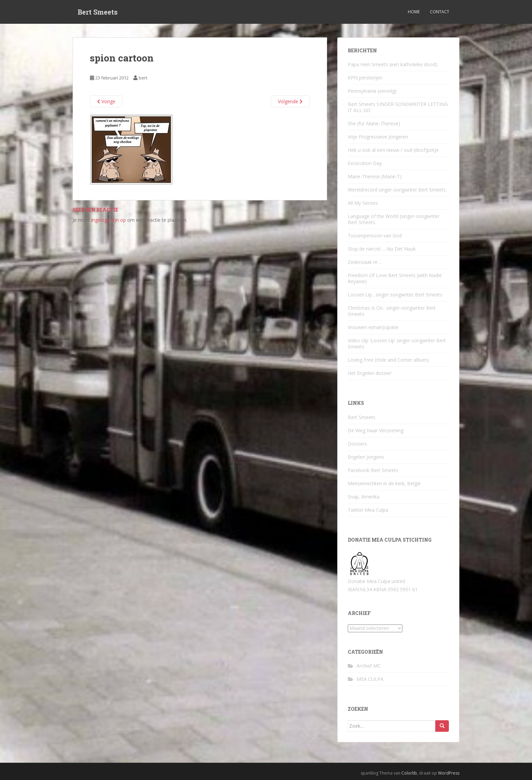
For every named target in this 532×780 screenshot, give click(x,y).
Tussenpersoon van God (375, 235)
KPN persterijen (365, 78)
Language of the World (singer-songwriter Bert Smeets (394, 219)
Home (414, 12)
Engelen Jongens (366, 457)
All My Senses (363, 203)
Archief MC (369, 666)
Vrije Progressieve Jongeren (378, 137)
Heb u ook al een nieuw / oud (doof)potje (393, 150)
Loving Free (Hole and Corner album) (388, 360)
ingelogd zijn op (109, 220)
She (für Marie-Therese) (374, 123)
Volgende (290, 101)
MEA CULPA (370, 679)
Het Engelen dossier (370, 373)
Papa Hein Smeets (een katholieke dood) (393, 64)
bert (143, 78)
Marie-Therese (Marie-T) (375, 176)
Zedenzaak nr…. (365, 262)
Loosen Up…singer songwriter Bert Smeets (395, 295)
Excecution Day (365, 163)
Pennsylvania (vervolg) (372, 91)
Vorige (106, 101)
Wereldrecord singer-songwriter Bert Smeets (397, 190)
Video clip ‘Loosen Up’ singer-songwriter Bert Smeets (397, 343)
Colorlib (409, 773)
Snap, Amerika (364, 497)
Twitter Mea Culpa (368, 510)
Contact (440, 12)
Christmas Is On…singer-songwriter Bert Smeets (392, 311)
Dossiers (357, 444)
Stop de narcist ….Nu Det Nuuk (382, 249)
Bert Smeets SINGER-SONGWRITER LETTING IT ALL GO (398, 107)
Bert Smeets (98, 12)
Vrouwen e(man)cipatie (373, 327)
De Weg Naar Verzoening (376, 430)
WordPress (449, 773)
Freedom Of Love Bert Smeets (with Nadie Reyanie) (395, 278)
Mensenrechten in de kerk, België (384, 483)
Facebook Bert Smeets (373, 470)
